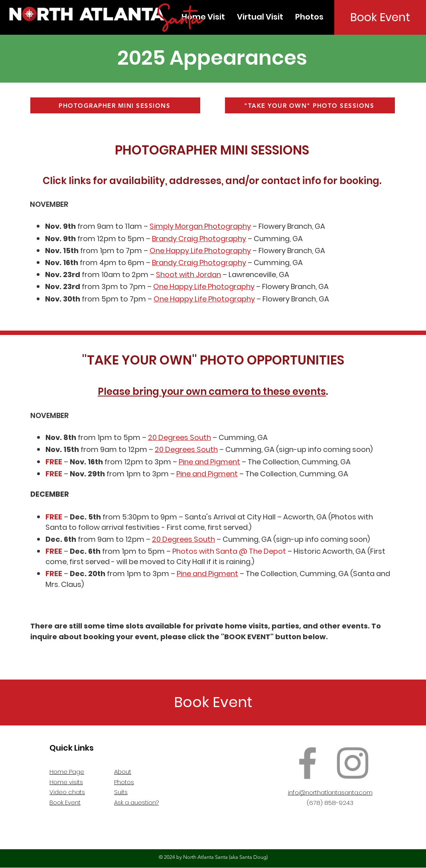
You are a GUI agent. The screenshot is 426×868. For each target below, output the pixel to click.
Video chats (67, 792)
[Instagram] (353, 763)
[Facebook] (308, 763)
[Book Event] (380, 17)
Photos (124, 782)
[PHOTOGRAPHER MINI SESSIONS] (115, 105)
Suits (121, 792)
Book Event (65, 802)
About (123, 772)
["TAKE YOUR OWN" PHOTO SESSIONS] (310, 105)
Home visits (66, 782)
